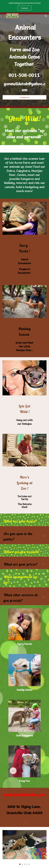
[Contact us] (25, 97)
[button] (3, 16)
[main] (25, 32)
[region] (24, 6)
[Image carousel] (25, 847)
